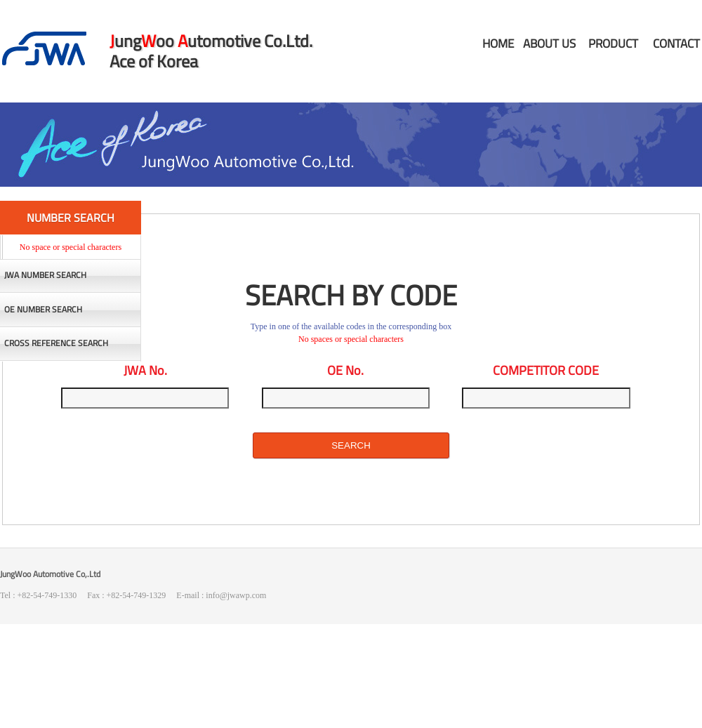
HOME (498, 44)
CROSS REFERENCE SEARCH (56, 343)
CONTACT (676, 44)
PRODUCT (613, 44)
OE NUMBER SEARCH (43, 310)
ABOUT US (549, 44)
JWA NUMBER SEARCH (45, 275)
